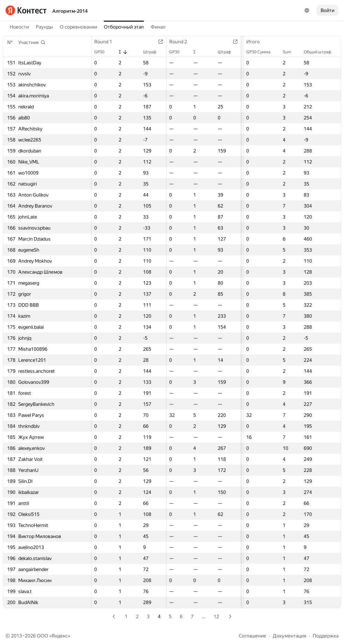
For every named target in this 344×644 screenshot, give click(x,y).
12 (216, 616)
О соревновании (78, 27)
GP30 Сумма (262, 52)
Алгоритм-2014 (70, 11)
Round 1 (107, 42)
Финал (158, 27)
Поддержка (326, 636)
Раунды (44, 27)
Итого (256, 42)
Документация (289, 636)
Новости (19, 27)
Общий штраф (321, 52)
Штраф (153, 52)
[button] (32, 42)
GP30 (103, 52)
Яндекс (60, 636)
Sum (291, 52)
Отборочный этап (124, 27)
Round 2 (182, 42)
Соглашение (252, 636)
